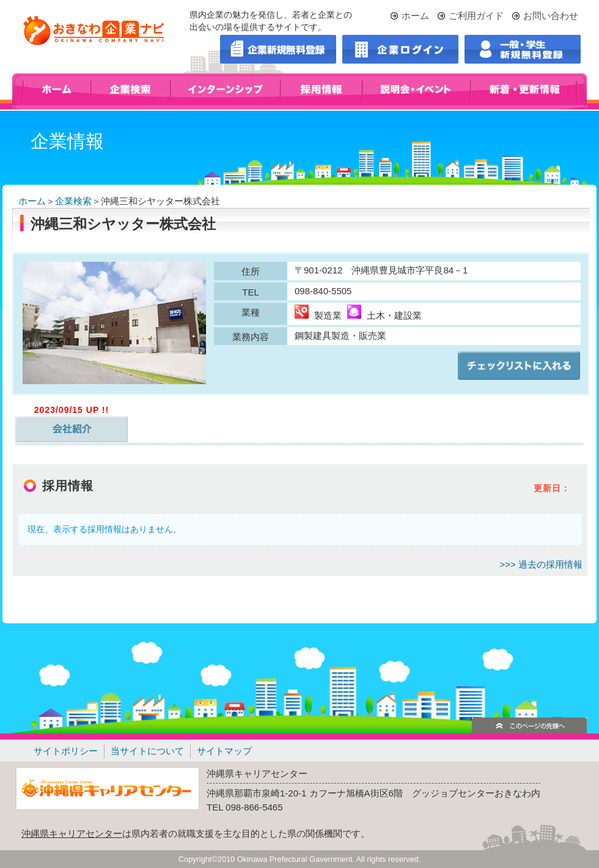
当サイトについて (147, 751)
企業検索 (73, 201)
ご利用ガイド (476, 16)
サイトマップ (224, 751)
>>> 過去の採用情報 (541, 564)
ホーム (415, 16)
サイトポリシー (66, 751)
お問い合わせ (551, 16)
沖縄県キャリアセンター (72, 833)
